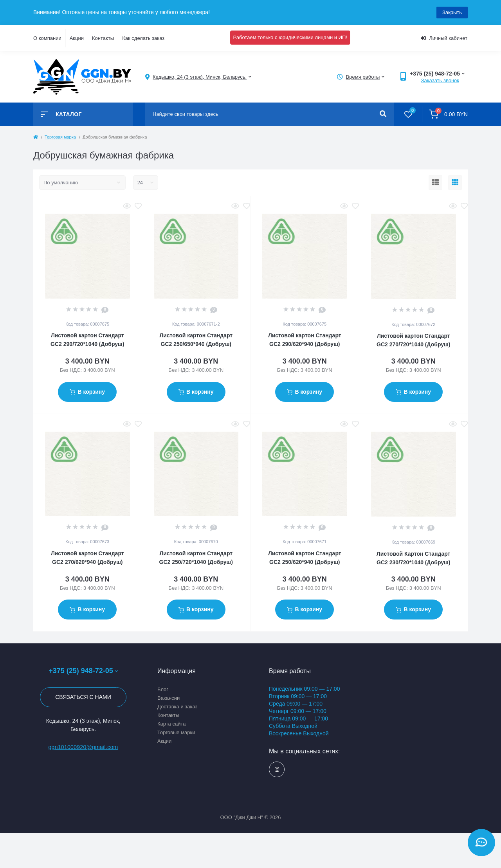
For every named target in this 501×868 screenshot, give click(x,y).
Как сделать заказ (143, 38)
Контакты (103, 38)
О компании (47, 38)
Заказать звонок (440, 80)
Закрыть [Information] (452, 12)
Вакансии (169, 698)
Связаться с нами (83, 697)
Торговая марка (60, 137)
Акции (77, 38)
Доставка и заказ (178, 707)
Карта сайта (171, 724)
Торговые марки (176, 732)
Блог (163, 689)
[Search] (383, 114)
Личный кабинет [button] (444, 38)
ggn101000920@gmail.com (83, 747)
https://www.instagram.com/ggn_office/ (277, 770)
